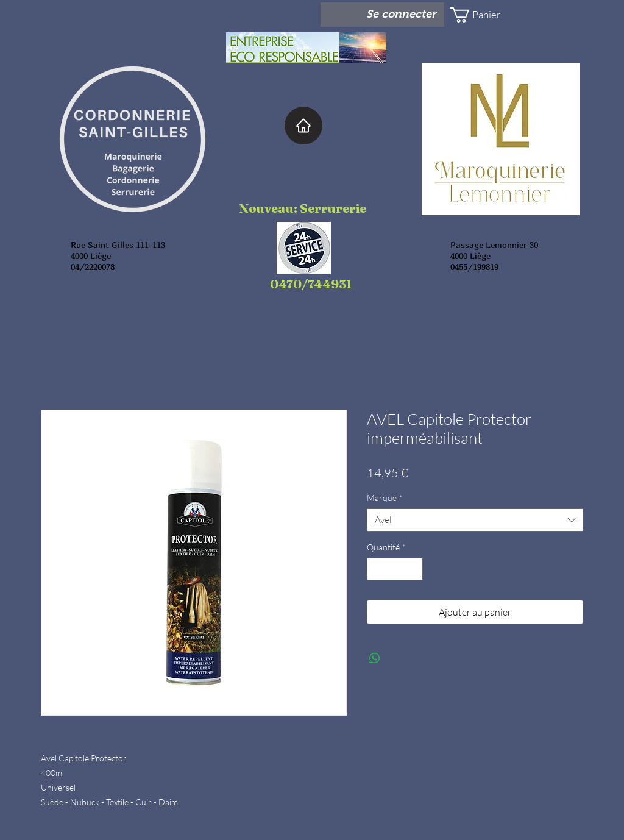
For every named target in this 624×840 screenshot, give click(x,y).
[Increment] (413, 569)
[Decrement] (376, 569)
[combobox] (475, 520)
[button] (486, 15)
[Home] (303, 126)
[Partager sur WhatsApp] (375, 658)
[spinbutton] (395, 569)
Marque (385, 498)
